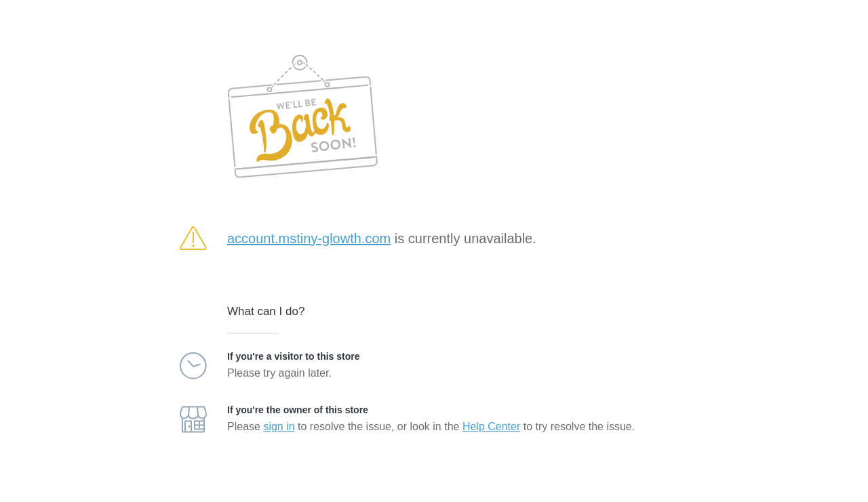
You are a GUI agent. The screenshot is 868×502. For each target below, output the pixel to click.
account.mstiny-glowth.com (309, 238)
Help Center (491, 426)
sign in (279, 426)
